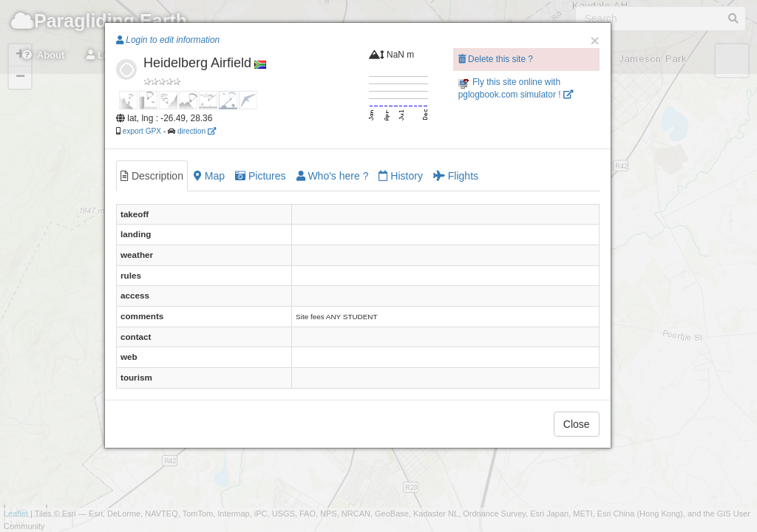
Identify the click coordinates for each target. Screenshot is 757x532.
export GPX (142, 131)
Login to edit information (168, 40)
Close (577, 424)
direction (197, 131)
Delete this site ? (496, 59)
